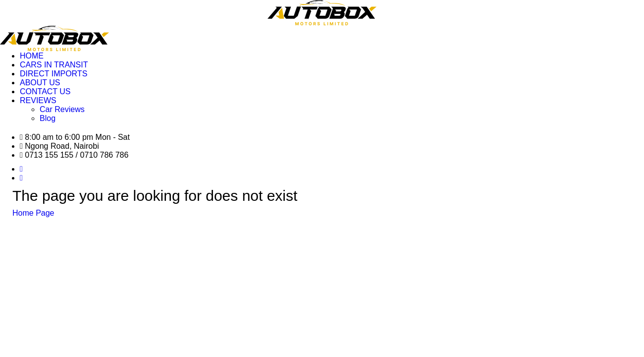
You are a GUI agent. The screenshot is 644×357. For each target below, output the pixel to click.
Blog (48, 118)
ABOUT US (40, 83)
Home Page (33, 213)
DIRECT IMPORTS (54, 74)
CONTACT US (45, 91)
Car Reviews (62, 109)
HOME (32, 56)
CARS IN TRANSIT (54, 65)
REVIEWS (38, 100)
